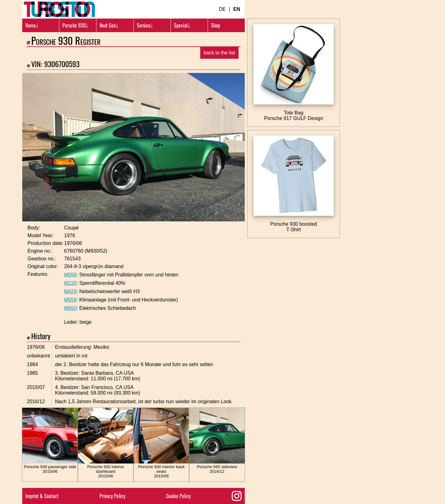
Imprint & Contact (42, 496)
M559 (70, 300)
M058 (70, 275)
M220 (70, 283)
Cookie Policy (178, 496)
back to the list (219, 53)
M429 (70, 291)
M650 (70, 308)
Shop (216, 25)
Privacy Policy (112, 496)
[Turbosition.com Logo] (59, 9)
